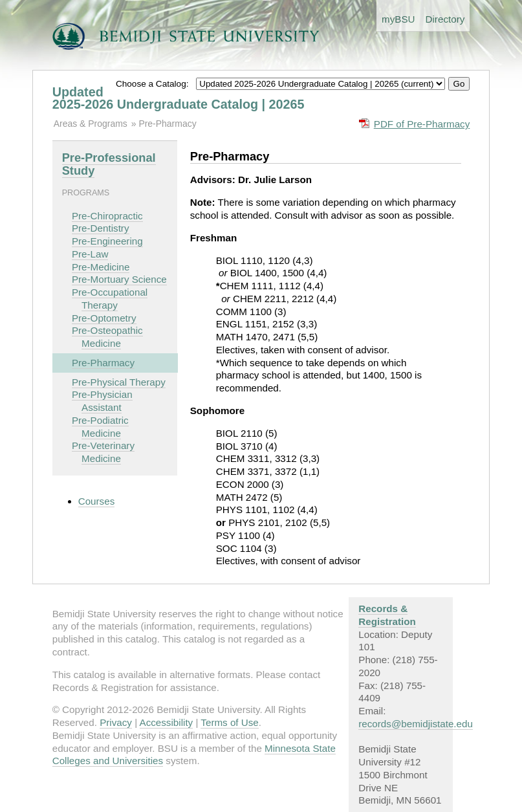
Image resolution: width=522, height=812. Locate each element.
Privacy (116, 722)
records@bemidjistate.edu (416, 724)
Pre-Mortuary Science (119, 279)
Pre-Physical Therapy (119, 382)
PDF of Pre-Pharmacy (422, 124)
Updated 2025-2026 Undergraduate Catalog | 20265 (179, 98)
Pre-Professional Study (109, 164)
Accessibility (167, 722)
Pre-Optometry (104, 318)
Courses (97, 501)
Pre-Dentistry (101, 228)
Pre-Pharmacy (167, 124)
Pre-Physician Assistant (102, 401)
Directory (445, 19)
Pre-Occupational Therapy (110, 299)
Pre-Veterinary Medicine (103, 452)
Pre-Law (90, 254)
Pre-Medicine (101, 267)
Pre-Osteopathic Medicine (107, 337)
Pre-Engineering (107, 241)
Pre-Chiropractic (107, 216)
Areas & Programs (91, 124)
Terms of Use (229, 722)
